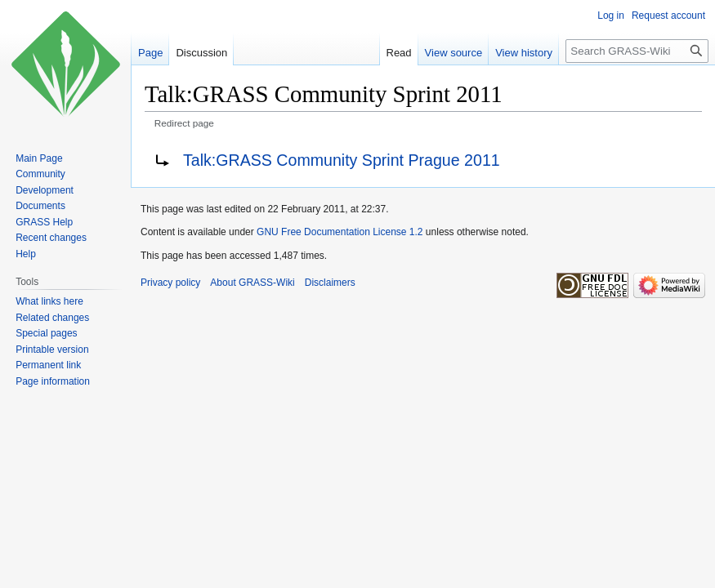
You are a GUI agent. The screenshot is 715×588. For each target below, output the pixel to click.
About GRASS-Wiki (252, 283)
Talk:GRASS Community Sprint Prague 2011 (342, 160)
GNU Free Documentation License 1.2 (340, 232)
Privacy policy (170, 283)
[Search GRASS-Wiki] (637, 51)
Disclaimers (330, 283)
